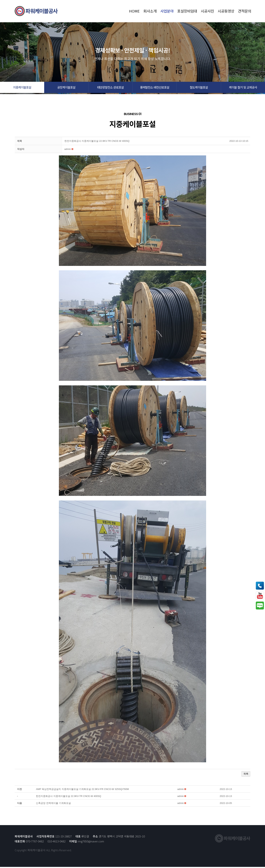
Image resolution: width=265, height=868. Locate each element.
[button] (22, 88)
